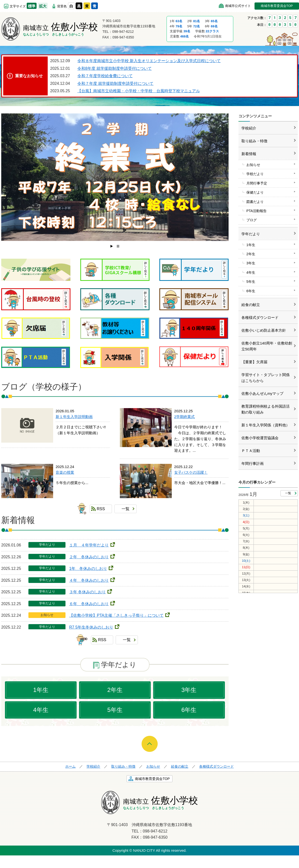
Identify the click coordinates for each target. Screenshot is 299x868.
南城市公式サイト (238, 6)
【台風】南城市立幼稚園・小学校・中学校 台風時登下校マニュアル (139, 91)
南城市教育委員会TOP (277, 6)
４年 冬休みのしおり (89, 580)
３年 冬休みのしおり (87, 592)
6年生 (189, 710)
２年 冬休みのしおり (89, 557)
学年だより (251, 234)
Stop (118, 246)
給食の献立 (251, 305)
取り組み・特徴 (254, 141)
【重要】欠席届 (254, 362)
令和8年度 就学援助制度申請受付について (115, 68)
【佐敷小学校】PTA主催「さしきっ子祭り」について (116, 615)
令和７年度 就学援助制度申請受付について (115, 83)
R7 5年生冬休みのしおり (91, 627)
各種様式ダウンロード (260, 317)
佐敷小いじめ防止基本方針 (264, 330)
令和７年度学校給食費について (105, 76)
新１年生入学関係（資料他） (266, 425)
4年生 (41, 710)
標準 (32, 6)
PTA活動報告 (256, 211)
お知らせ (253, 165)
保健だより (255, 192)
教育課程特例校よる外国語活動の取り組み (266, 409)
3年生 (189, 690)
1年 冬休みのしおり (88, 569)
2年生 (115, 690)
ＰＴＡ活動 (251, 451)
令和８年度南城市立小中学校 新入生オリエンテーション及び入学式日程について (149, 61)
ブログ (252, 220)
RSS (101, 509)
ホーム (70, 766)
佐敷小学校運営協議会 (260, 438)
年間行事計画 (253, 463)
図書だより (255, 202)
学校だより (255, 174)
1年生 (41, 690)
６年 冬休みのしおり (89, 604)
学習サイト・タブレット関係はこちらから (266, 378)
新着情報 (249, 154)
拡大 (43, 6)
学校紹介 (249, 128)
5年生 (115, 710)
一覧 (126, 509)
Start (112, 246)
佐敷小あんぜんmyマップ (262, 393)
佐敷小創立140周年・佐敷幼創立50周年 (267, 346)
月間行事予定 (257, 183)
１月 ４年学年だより (89, 545)
